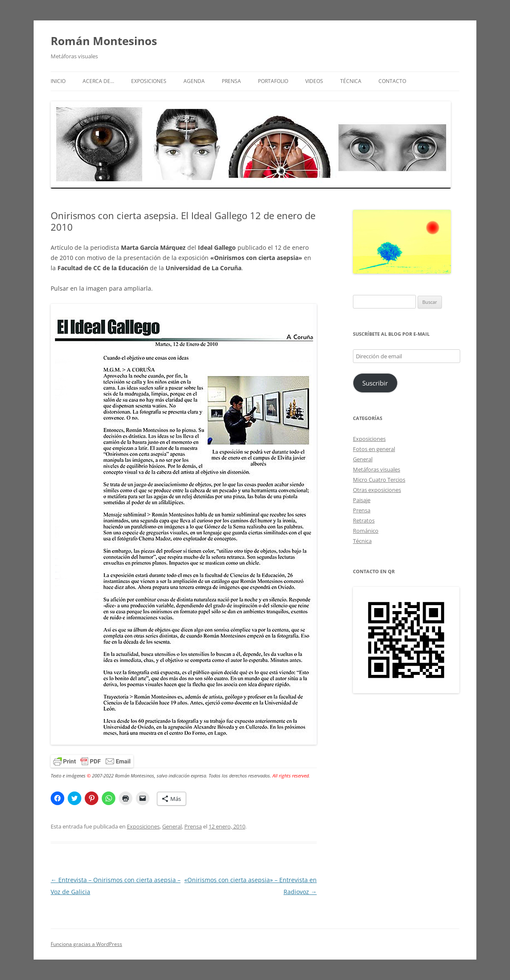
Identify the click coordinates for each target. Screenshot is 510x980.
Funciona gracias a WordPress (86, 944)
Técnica (351, 81)
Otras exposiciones (377, 490)
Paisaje (362, 500)
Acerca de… (98, 81)
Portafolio (273, 81)
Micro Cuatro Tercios (379, 480)
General (172, 826)
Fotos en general (374, 449)
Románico (366, 531)
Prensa (231, 81)
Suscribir (375, 383)
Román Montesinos (104, 41)
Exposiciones (149, 81)
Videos (314, 81)
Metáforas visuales (377, 469)
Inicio (58, 81)
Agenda (194, 81)
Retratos (364, 520)
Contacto (392, 81)
